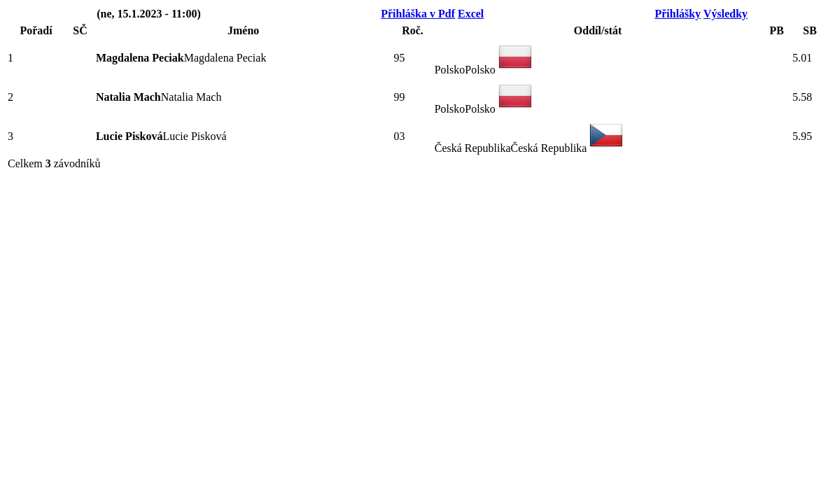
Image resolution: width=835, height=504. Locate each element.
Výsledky (725, 14)
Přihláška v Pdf (418, 14)
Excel (471, 14)
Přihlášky (678, 14)
